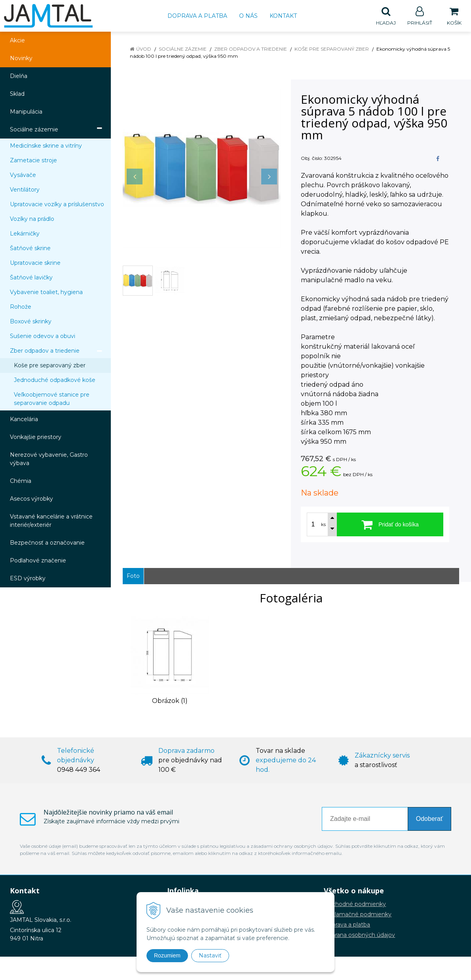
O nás (248, 16)
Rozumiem (167, 955)
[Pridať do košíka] (390, 525)
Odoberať (429, 819)
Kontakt (283, 16)
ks (323, 525)
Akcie (17, 41)
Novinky (21, 59)
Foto (133, 576)
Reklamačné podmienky (358, 915)
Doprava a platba (197, 16)
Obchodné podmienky (355, 904)
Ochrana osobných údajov (359, 935)
